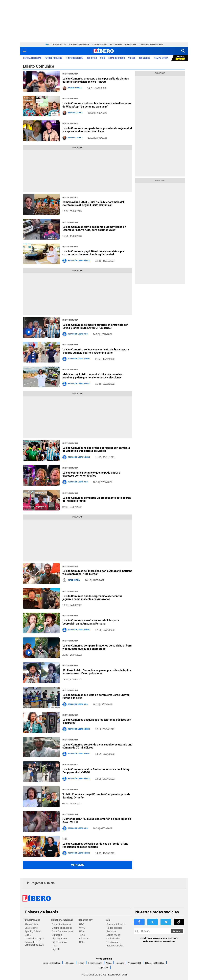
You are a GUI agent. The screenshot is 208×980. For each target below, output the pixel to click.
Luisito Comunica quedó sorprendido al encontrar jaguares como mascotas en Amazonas (92, 598)
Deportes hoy (85, 920)
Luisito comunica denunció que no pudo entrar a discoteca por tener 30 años (91, 474)
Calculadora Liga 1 (34, 939)
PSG (54, 946)
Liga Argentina (59, 939)
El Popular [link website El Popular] (69, 963)
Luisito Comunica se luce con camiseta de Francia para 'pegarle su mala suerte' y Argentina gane (96, 351)
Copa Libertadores (61, 924)
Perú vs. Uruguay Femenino (151, 44)
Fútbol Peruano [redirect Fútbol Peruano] (53, 58)
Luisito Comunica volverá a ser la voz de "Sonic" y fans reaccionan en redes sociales (95, 845)
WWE (82, 928)
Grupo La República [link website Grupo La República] (52, 963)
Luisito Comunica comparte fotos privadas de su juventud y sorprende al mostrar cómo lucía (97, 130)
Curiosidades (113, 939)
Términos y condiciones (165, 941)
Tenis (82, 935)
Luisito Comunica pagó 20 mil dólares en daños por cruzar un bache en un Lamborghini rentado (93, 253)
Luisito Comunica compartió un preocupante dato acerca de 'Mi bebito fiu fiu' (97, 499)
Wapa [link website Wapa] (109, 963)
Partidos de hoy (59, 44)
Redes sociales (114, 928)
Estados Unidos (115, 946)
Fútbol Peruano (32, 920)
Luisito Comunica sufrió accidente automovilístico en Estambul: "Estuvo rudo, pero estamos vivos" (94, 228)
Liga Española (59, 942)
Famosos (111, 931)
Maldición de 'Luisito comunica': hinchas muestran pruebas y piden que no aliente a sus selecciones (93, 376)
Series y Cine (113, 935)
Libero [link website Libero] (81, 963)
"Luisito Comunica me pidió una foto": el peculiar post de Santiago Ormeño (96, 796)
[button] (183, 51)
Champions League (62, 928)
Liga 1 (28, 935)
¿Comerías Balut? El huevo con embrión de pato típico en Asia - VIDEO (97, 820)
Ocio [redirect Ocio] (103, 58)
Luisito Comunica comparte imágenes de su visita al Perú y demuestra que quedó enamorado (97, 647)
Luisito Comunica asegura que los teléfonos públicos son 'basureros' (97, 721)
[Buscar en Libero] (159, 931)
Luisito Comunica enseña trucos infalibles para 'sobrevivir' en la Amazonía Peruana (91, 622)
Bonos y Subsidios (116, 924)
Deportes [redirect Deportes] (92, 58)
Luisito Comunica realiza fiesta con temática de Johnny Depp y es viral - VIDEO (96, 771)
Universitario (116, 44)
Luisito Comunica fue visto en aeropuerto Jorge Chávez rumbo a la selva (96, 696)
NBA (82, 931)
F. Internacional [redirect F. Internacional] (74, 58)
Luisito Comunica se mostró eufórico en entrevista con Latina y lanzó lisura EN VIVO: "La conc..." (95, 326)
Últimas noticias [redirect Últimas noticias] (32, 58)
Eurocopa (57, 935)
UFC (82, 924)
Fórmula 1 (84, 939)
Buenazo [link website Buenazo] (120, 963)
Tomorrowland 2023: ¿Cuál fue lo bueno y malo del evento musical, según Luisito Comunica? (93, 204)
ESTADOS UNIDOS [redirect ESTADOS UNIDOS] (117, 58)
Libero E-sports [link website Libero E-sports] (95, 963)
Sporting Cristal (99, 44)
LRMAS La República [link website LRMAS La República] (155, 963)
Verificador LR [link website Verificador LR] (135, 963)
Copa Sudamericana (63, 931)
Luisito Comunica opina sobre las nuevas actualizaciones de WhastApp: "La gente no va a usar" (97, 105)
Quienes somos (160, 938)
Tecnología (112, 942)
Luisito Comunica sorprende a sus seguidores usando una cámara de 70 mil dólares (97, 746)
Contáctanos (146, 938)
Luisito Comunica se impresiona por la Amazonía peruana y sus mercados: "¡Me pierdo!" (97, 572)
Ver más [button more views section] (77, 865)
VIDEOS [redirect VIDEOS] (132, 58)
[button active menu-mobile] (25, 51)
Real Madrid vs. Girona (79, 44)
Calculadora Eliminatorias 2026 (34, 943)
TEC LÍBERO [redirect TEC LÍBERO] (144, 58)
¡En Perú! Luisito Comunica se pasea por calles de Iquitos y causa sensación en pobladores (97, 672)
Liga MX (56, 949)
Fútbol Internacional (62, 920)
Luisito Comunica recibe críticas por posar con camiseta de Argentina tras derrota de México (96, 449)
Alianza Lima (130, 44)
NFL (81, 942)
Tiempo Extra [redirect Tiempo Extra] (161, 58)
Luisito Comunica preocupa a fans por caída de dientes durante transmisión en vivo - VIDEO (96, 80)
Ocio (108, 920)
